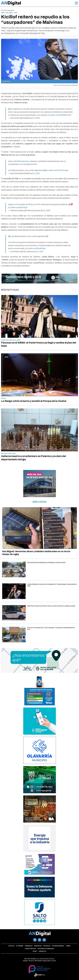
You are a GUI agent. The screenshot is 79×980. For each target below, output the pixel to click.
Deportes (47, 946)
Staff (35, 951)
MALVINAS (68, 85)
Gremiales (29, 946)
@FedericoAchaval (21, 161)
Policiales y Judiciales (46, 949)
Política (11, 946)
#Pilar (30, 204)
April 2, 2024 (35, 118)
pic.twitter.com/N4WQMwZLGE (59, 115)
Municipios (38, 946)
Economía (20, 946)
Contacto (42, 951)
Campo (68, 946)
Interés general (58, 946)
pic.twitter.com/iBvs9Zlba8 (35, 248)
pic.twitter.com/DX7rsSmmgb (57, 170)
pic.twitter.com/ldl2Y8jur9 (18, 207)
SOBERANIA (75, 85)
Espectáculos (31, 949)
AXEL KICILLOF (61, 85)
